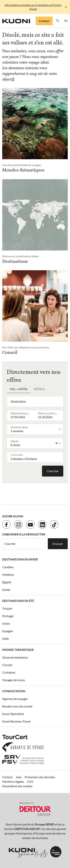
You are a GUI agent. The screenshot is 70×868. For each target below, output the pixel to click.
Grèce (6, 623)
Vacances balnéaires (15, 657)
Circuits (7, 665)
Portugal (8, 616)
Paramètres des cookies (17, 786)
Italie (6, 638)
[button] (58, 21)
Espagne (8, 631)
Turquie (7, 608)
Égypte (7, 582)
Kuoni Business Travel (16, 721)
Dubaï (6, 590)
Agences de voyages (15, 699)
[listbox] (36, 429)
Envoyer (58, 544)
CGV (30, 782)
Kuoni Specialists (13, 714)
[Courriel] (24, 544)
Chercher (53, 471)
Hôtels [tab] (39, 389)
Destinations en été (18, 601)
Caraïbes (8, 567)
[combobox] (36, 401)
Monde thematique (18, 650)
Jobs (19, 777)
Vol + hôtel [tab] (19, 389)
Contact (44, 21)
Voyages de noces (14, 680)
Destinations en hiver (20, 559)
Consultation (14, 691)
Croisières (9, 672)
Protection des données (40, 777)
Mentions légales (13, 782)
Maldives (8, 574)
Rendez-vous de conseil (17, 706)
